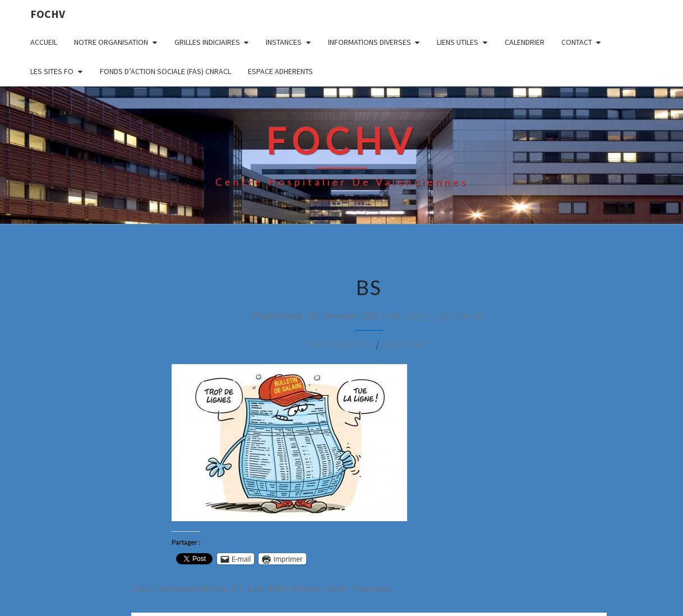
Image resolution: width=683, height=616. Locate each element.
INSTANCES (284, 42)
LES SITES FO (52, 71)
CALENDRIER (525, 42)
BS (479, 316)
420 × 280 (430, 316)
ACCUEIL (44, 42)
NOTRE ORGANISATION (111, 42)
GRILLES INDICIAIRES (207, 42)
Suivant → (414, 345)
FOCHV (48, 14)
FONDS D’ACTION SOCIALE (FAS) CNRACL (165, 71)
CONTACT (577, 42)
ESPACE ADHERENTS (280, 71)
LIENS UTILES (458, 42)
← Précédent (333, 345)
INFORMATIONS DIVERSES (370, 42)
